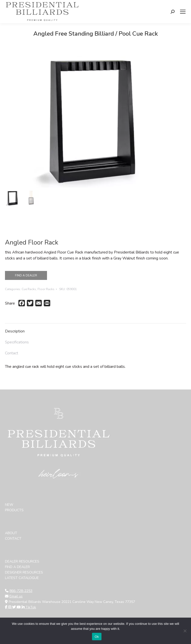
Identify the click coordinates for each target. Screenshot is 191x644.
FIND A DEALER (26, 275)
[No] (185, 631)
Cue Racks (29, 289)
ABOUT (11, 533)
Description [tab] (15, 331)
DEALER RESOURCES (22, 561)
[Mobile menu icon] (183, 12)
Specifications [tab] (17, 342)
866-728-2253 (21, 591)
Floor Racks (46, 289)
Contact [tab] (12, 353)
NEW (9, 505)
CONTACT (13, 539)
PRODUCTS (14, 510)
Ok (97, 637)
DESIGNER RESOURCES (24, 572)
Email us (16, 596)
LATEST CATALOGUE (22, 578)
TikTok (31, 607)
